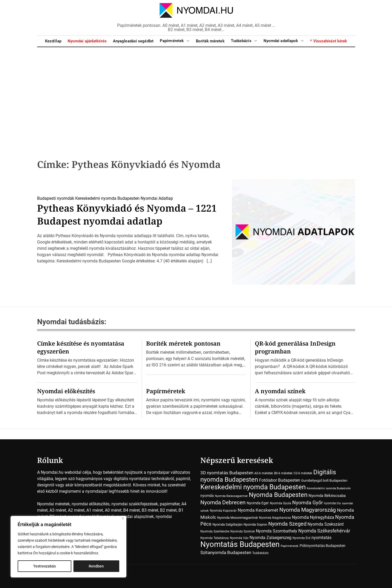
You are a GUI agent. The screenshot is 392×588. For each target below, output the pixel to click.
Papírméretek (175, 41)
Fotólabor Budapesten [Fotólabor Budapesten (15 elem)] (280, 480)
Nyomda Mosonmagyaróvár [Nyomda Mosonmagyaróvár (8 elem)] (238, 518)
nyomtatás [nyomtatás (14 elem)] (321, 538)
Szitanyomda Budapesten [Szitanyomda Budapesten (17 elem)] (226, 552)
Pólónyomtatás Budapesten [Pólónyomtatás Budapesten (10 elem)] (322, 546)
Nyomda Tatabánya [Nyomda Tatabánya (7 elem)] (215, 538)
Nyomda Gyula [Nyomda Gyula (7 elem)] (281, 503)
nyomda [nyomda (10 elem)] (207, 496)
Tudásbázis (244, 41)
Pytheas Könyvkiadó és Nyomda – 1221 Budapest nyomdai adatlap (127, 215)
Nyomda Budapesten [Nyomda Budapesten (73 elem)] (278, 495)
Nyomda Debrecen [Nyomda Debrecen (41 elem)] (223, 502)
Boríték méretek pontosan (183, 343)
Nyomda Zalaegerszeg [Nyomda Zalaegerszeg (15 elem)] (271, 538)
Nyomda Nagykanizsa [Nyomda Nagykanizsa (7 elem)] (275, 518)
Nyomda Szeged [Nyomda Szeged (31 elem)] (287, 524)
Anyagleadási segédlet (133, 41)
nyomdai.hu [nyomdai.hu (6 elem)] (332, 503)
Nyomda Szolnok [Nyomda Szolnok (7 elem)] (243, 531)
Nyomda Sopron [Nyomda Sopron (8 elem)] (255, 524)
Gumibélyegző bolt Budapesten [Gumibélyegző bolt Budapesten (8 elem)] (324, 480)
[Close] (123, 518)
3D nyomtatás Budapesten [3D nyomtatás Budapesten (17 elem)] (227, 473)
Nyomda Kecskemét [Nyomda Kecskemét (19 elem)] (258, 510)
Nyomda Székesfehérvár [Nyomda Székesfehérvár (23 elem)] (324, 531)
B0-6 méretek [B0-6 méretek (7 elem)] (283, 473)
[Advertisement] (196, 95)
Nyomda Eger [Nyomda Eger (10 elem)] (258, 503)
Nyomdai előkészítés (66, 391)
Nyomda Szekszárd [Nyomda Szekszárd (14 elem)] (326, 524)
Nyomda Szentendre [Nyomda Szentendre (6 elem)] (215, 531)
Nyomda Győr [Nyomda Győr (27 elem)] (307, 503)
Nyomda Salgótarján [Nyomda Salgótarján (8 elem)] (227, 524)
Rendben (96, 566)
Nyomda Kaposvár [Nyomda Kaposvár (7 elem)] (223, 511)
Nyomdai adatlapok (284, 41)
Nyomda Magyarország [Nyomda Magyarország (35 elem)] (308, 510)
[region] (68, 547)
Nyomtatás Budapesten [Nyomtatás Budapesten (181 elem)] (240, 544)
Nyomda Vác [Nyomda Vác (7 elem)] (239, 538)
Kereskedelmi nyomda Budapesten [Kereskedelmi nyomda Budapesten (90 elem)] (253, 487)
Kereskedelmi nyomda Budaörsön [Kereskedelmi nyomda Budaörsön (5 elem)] (329, 488)
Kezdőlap (53, 41)
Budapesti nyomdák (56, 198)
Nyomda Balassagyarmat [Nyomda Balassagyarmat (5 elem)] (231, 496)
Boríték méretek (210, 41)
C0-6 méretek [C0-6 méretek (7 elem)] (303, 473)
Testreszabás (44, 566)
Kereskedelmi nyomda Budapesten (107, 198)
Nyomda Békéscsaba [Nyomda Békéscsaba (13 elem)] (327, 496)
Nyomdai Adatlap (157, 198)
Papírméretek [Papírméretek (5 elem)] (290, 546)
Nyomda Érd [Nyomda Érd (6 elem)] (301, 538)
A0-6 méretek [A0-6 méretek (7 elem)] (264, 473)
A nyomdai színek (280, 391)
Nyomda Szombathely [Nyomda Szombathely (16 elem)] (277, 531)
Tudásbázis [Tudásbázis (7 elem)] (260, 553)
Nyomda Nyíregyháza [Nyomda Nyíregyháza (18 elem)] (313, 517)
